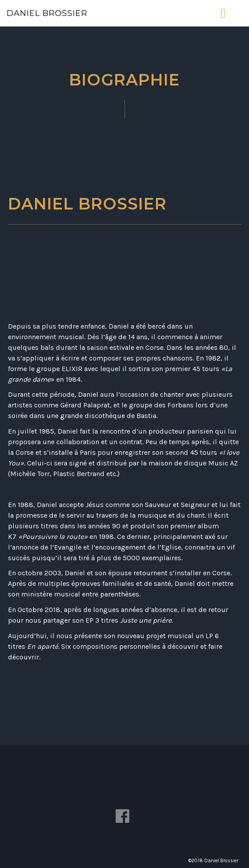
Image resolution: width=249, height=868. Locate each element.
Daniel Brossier (47, 13)
